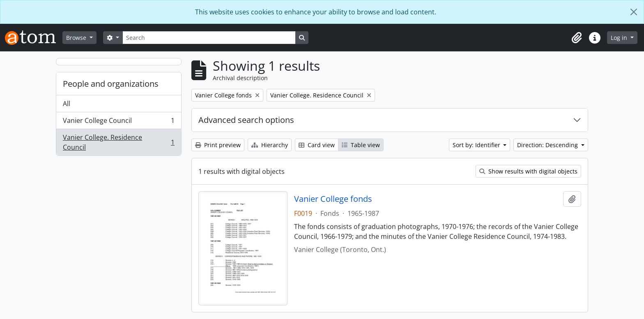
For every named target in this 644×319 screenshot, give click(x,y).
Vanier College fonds (333, 199)
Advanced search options (246, 120)
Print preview (218, 145)
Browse (77, 38)
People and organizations (111, 84)
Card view (317, 145)
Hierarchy (270, 145)
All (67, 104)
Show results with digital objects (528, 171)
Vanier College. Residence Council (118, 142)
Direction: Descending (548, 145)
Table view (361, 145)
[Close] (634, 12)
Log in (620, 38)
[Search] (209, 38)
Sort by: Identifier (477, 145)
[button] (577, 38)
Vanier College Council (118, 122)
